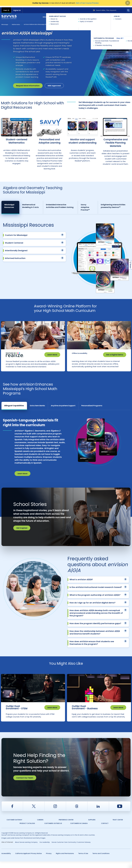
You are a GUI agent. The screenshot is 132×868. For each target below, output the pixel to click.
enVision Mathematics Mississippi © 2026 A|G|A (38, 23)
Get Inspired (22, 530)
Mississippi (5, 23)
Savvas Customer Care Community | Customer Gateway (71, 849)
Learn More (52, 353)
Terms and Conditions (101, 860)
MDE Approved (54, 84)
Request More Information (28, 84)
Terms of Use (83, 860)
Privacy (49, 860)
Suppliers (92, 826)
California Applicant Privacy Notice (28, 860)
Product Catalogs (27, 830)
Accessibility (6, 860)
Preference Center (66, 826)
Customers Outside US (53, 830)
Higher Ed (17, 9)
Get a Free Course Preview (87, 3)
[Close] (128, 3)
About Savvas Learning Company (26, 849)
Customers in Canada (79, 830)
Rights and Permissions (65, 860)
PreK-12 (6, 9)
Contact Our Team (25, 784)
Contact (125, 15)
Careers (40, 826)
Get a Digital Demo (115, 353)
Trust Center (118, 826)
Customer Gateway (14, 826)
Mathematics (16, 23)
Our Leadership (45, 849)
